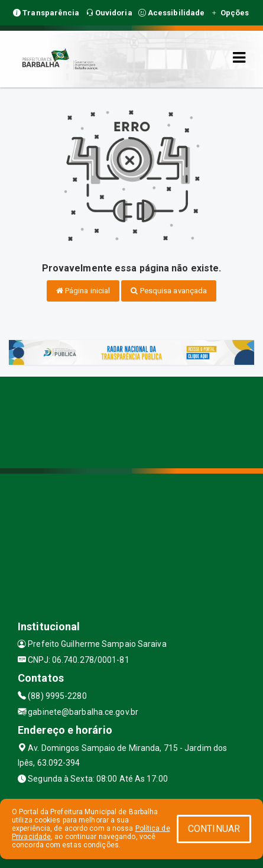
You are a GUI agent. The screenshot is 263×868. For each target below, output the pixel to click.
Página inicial (83, 291)
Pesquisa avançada (169, 291)
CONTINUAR (214, 829)
